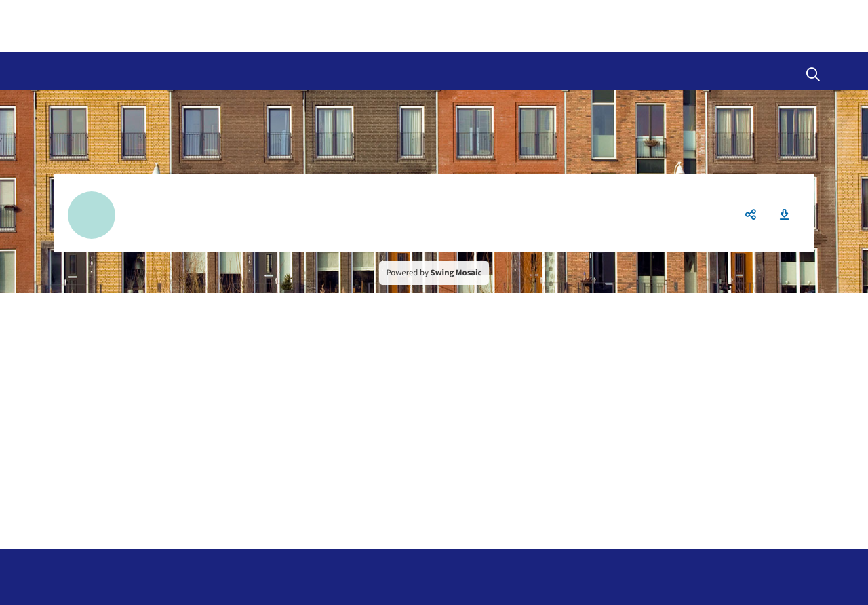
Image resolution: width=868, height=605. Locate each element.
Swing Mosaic (456, 273)
